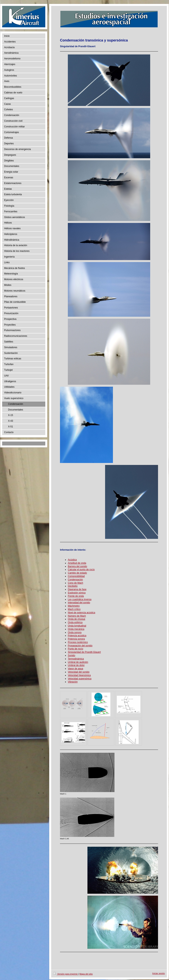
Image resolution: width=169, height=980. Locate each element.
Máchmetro (74, 606)
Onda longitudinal (77, 626)
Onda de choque (77, 619)
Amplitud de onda (77, 563)
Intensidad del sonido (79, 603)
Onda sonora (75, 632)
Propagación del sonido (80, 646)
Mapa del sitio (86, 974)
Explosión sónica (77, 593)
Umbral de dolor (76, 665)
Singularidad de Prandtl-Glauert (84, 652)
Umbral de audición (78, 662)
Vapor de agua (75, 669)
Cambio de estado (77, 573)
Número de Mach (77, 616)
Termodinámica (76, 659)
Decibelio (73, 586)
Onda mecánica (76, 629)
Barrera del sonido (77, 566)
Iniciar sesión (159, 973)
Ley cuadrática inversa (80, 599)
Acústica (72, 560)
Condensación (75, 580)
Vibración (73, 682)
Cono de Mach (75, 583)
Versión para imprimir (66, 974)
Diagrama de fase (77, 589)
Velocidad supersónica (80, 679)
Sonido (71, 655)
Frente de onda (76, 596)
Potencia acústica (77, 636)
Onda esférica (75, 622)
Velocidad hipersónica (79, 675)
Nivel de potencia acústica (81, 613)
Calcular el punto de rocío (81, 570)
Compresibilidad (76, 576)
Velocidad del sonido (79, 672)
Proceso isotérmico (78, 642)
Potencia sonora (76, 639)
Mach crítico (74, 609)
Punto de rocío (75, 649)
